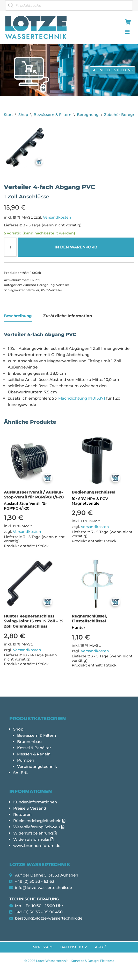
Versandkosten (57, 217)
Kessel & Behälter (34, 748)
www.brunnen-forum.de (37, 846)
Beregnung (88, 115)
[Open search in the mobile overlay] (69, 5)
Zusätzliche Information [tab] (68, 316)
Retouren (22, 814)
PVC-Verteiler (52, 290)
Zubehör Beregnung (39, 285)
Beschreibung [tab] (18, 316)
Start (8, 115)
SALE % (20, 773)
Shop (23, 115)
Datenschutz (74, 947)
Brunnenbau (29, 742)
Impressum (42, 947)
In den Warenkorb (76, 247)
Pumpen (26, 760)
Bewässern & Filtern (53, 115)
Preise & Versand (30, 808)
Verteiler (63, 285)
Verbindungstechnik (37, 766)
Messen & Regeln (34, 754)
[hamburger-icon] (127, 23)
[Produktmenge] (10, 247)
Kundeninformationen (35, 802)
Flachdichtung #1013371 (82, 398)
